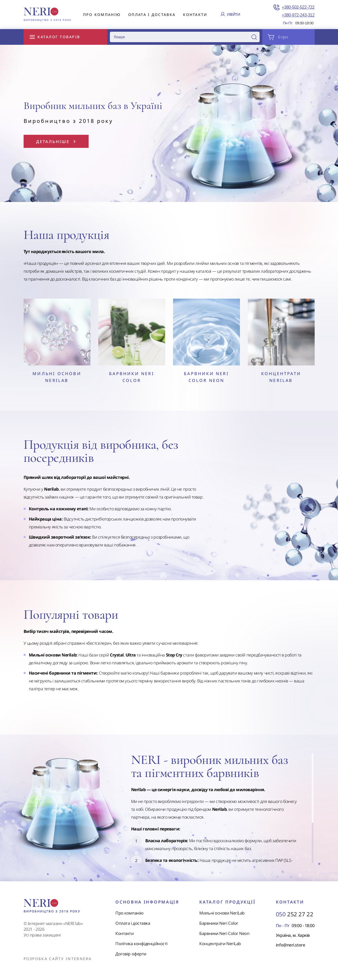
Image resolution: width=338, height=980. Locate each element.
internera (79, 959)
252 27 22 (294, 914)
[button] (25, 185)
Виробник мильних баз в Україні (93, 106)
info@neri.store (290, 945)
